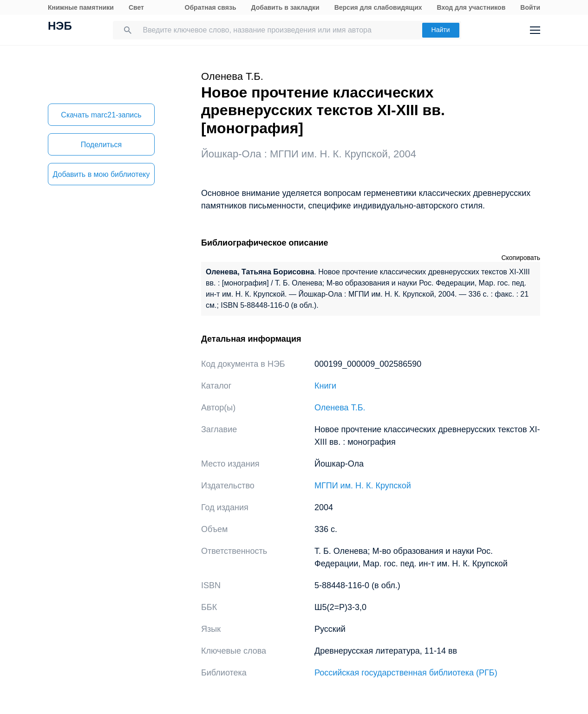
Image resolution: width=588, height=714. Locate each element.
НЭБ (60, 27)
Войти (530, 7)
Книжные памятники (81, 7)
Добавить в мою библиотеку (101, 174)
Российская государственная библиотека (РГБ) (406, 673)
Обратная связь (211, 7)
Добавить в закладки (285, 7)
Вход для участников (471, 7)
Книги (325, 386)
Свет (136, 7)
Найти (441, 30)
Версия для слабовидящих (378, 7)
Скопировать (521, 258)
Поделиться (101, 145)
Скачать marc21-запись (101, 115)
